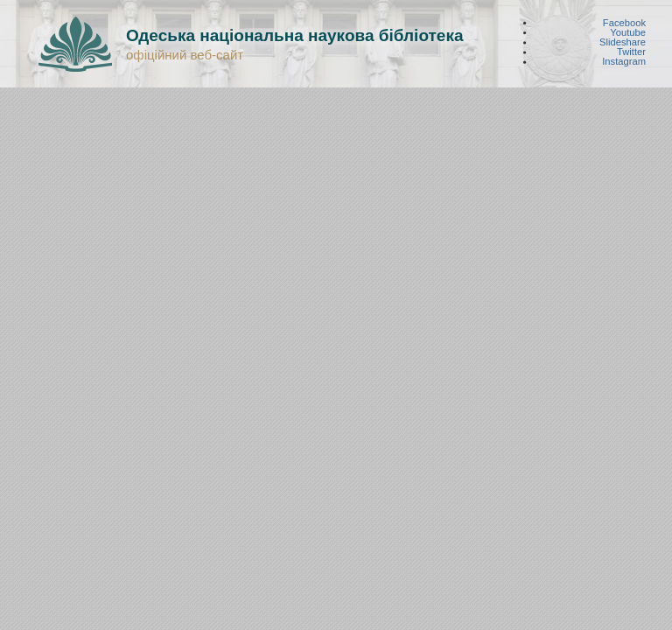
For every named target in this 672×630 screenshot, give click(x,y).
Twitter (631, 52)
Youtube (628, 32)
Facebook (624, 22)
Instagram (624, 62)
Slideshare (623, 42)
